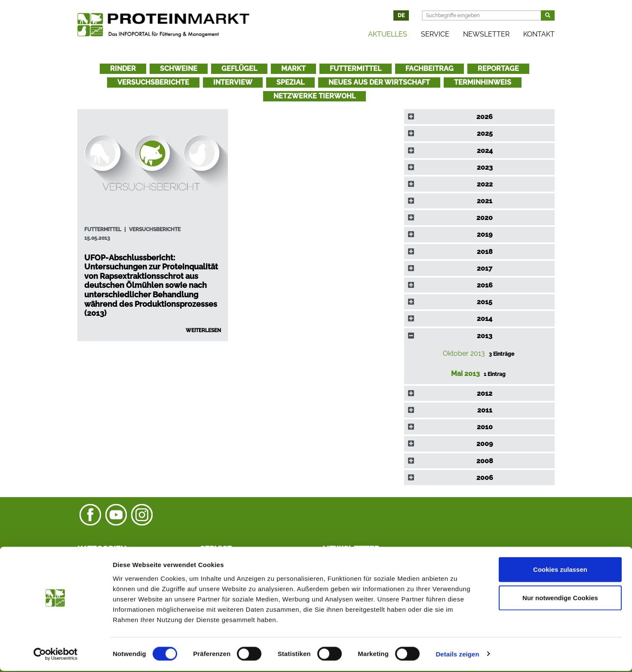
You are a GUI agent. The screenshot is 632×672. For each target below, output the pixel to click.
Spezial (290, 82)
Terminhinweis (483, 82)
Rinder (123, 69)
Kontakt (539, 34)
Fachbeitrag (430, 69)
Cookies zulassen (560, 570)
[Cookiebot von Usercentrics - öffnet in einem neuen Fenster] (56, 655)
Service (435, 34)
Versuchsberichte (153, 82)
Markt (293, 69)
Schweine (179, 69)
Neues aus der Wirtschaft (379, 82)
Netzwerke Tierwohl (314, 96)
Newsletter (486, 34)
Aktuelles (388, 34)
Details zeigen (457, 655)
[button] (479, 117)
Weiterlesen (203, 330)
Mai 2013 (466, 374)
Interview (233, 82)
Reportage (498, 69)
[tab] (479, 117)
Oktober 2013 (465, 353)
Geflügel (239, 69)
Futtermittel (356, 69)
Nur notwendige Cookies (560, 599)
